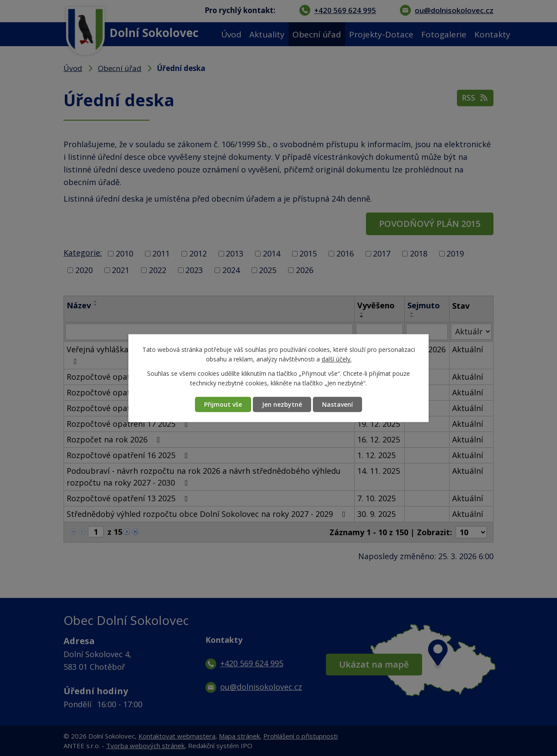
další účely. (337, 359)
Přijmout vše (223, 404)
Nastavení (337, 404)
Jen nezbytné (282, 404)
